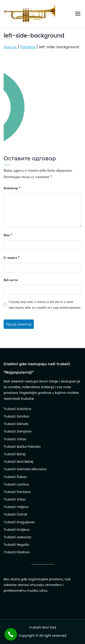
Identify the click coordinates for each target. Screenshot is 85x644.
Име (8, 235)
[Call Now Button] (11, 634)
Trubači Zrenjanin (18, 431)
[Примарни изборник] (78, 14)
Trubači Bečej (15, 454)
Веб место (11, 280)
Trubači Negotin (16, 545)
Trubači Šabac (15, 477)
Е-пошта (12, 258)
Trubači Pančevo (17, 492)
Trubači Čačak (15, 514)
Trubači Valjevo (16, 507)
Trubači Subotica (17, 409)
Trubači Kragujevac (19, 522)
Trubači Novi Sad (43, 627)
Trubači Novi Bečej (18, 462)
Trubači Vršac (15, 499)
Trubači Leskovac (18, 537)
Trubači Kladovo (17, 552)
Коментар (12, 188)
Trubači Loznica (16, 484)
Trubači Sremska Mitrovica (25, 469)
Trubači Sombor (17, 416)
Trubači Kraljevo (17, 530)
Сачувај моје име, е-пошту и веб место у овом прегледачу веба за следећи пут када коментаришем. (45, 305)
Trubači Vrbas (15, 439)
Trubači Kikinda (16, 424)
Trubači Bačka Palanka (22, 447)
